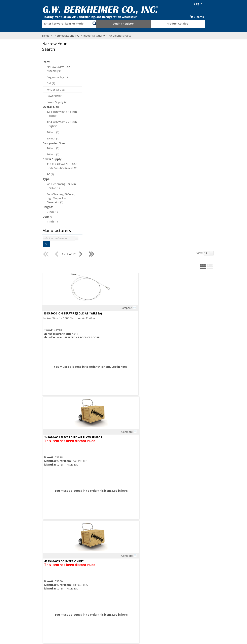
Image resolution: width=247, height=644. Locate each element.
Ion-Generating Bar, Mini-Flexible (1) (35, 186)
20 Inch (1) (26, 132)
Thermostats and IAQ (39, 36)
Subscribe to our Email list (32, 610)
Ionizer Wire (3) (29, 90)
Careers (65, 606)
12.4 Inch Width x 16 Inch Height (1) (34, 114)
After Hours (111, 610)
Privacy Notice (156, 610)
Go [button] (19, 244)
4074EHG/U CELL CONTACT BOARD (81, 476)
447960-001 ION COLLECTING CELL (81, 228)
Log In (225, 4)
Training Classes (114, 613)
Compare (102, 98)
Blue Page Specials (159, 603)
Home (19, 36)
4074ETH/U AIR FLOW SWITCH (77, 352)
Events (151, 606)
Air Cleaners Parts (92, 36)
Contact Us (67, 613)
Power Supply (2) (30, 102)
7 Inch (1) (25, 212)
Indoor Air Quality (67, 36)
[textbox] (47, 24)
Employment (68, 610)
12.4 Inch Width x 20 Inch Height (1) (34, 124)
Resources (110, 606)
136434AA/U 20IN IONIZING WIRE (138, 352)
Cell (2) (24, 83)
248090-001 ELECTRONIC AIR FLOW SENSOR (146, 104)
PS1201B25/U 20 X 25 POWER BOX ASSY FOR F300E (150, 476)
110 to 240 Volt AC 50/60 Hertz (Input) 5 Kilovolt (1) (35, 166)
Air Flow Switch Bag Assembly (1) (31, 69)
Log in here (89, 161)
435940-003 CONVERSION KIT (136, 228)
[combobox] (49, 23)
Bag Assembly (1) (30, 77)
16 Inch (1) (26, 148)
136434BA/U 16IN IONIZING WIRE (197, 352)
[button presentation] (49, 238)
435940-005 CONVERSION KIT (195, 104)
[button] (85, 23)
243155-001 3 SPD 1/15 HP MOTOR (198, 228)
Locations (66, 617)
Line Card (153, 599)
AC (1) (23, 174)
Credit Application (115, 603)
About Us (66, 599)
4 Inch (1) (25, 222)
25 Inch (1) (26, 138)
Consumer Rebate (72, 603)
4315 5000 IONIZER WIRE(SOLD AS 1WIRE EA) (87, 104)
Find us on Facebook (34, 614)
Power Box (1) (28, 96)
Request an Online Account (120, 599)
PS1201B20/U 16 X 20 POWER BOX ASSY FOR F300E (209, 476)
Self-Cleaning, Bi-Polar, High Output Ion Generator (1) (33, 198)
